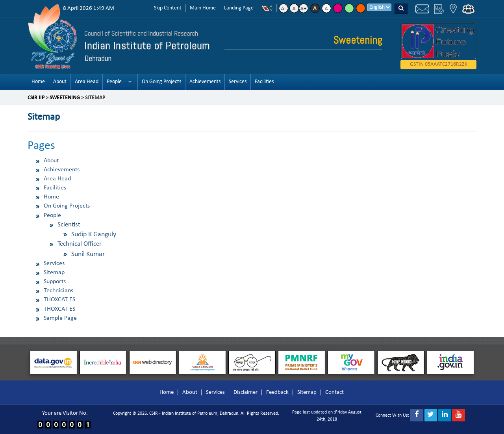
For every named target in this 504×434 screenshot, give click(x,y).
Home (38, 82)
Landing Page (239, 8)
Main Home (203, 8)
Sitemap (54, 273)
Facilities (264, 82)
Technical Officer (80, 244)
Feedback (277, 392)
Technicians (58, 291)
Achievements (205, 82)
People (114, 82)
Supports (55, 282)
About (60, 82)
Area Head (87, 82)
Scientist (69, 225)
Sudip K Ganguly (94, 235)
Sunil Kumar (88, 254)
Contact (334, 392)
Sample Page (60, 318)
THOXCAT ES (59, 300)
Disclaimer (246, 392)
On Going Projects (161, 82)
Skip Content (168, 8)
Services (238, 82)
